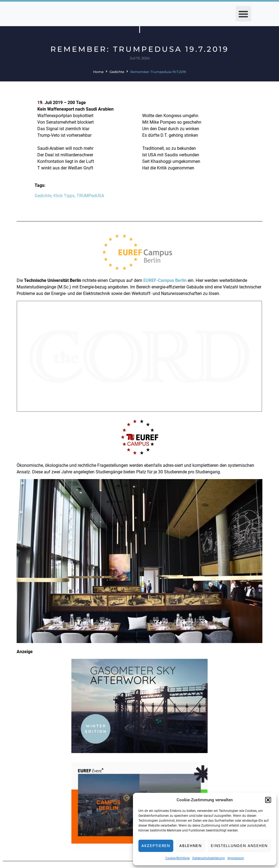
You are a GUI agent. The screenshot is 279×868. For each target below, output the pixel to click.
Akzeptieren (156, 846)
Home (98, 72)
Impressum (236, 858)
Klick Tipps (64, 196)
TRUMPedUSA (90, 196)
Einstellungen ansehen (239, 846)
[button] (268, 800)
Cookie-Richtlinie (178, 858)
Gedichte (117, 72)
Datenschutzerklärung (209, 858)
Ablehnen (191, 846)
